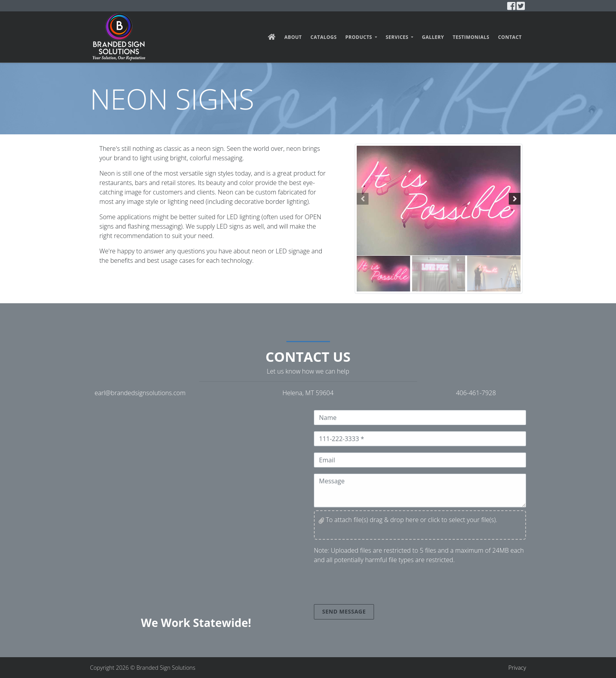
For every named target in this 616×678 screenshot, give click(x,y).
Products (359, 37)
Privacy (517, 668)
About (293, 37)
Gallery (433, 37)
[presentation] (374, 586)
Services (398, 37)
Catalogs (324, 37)
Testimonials (471, 37)
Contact (510, 37)
